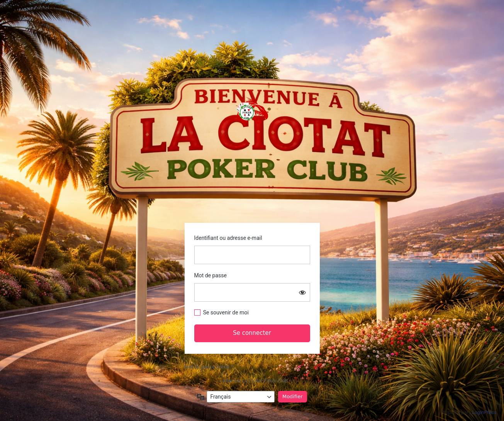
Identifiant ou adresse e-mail (228, 238)
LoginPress (484, 412)
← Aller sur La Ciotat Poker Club (252, 381)
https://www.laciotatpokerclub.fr (252, 112)
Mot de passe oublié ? (209, 367)
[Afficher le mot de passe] (302, 292)
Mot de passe (210, 275)
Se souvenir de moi (226, 312)
